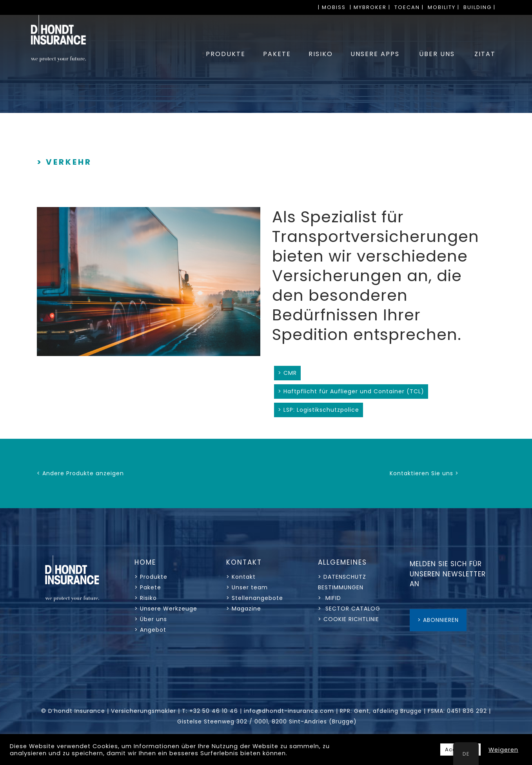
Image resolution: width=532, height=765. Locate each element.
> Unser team (247, 587)
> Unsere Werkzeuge (166, 609)
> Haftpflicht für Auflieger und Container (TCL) (351, 391)
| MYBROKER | (370, 7)
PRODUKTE (226, 54)
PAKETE (277, 54)
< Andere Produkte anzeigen (80, 473)
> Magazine (244, 609)
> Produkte (151, 577)
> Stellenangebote (255, 598)
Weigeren (503, 750)
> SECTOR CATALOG (349, 609)
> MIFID (330, 598)
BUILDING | (479, 7)
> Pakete (148, 587)
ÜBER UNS (437, 54)
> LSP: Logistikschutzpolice (319, 410)
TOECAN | (409, 7)
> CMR (287, 373)
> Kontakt (242, 577)
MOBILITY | (444, 7)
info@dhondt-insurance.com (289, 711)
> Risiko (146, 598)
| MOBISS (332, 7)
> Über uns (151, 619)
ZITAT (485, 54)
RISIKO (321, 54)
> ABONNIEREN (438, 620)
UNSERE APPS (375, 54)
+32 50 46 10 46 (214, 711)
